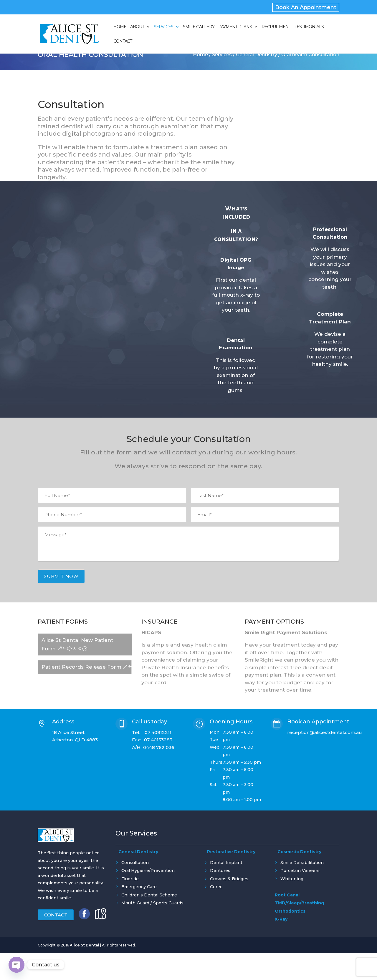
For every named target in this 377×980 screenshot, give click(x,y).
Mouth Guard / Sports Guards (152, 903)
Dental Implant (226, 863)
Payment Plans (235, 27)
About (137, 27)
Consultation (135, 863)
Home (120, 27)
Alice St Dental (85, 956)
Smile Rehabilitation (302, 863)
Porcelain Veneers (300, 871)
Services (163, 27)
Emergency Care (139, 887)
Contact (123, 41)
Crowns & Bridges (229, 879)
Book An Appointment (306, 7)
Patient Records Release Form (81, 667)
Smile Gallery (199, 27)
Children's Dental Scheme (149, 895)
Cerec (216, 887)
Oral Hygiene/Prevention (148, 871)
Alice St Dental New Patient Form (77, 644)
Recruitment (276, 27)
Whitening (292, 879)
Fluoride (130, 879)
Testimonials (309, 27)
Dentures (220, 871)
